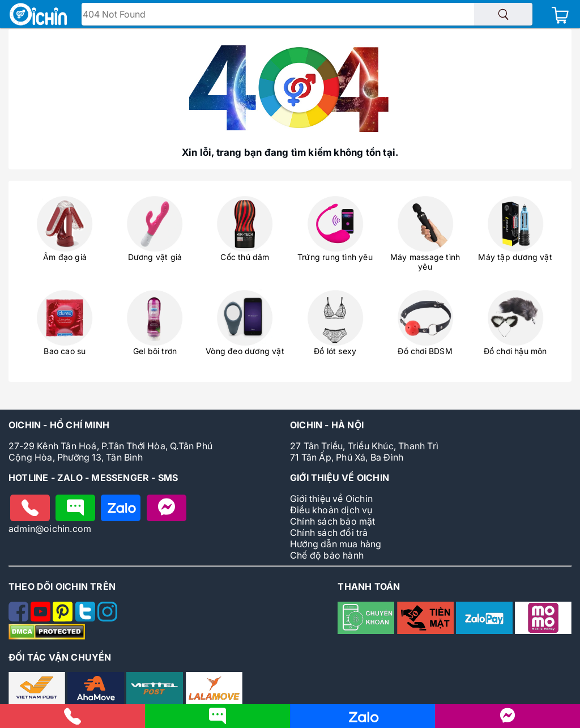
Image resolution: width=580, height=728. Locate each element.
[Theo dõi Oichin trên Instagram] (107, 618)
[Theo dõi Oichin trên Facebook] (20, 618)
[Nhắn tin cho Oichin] (75, 508)
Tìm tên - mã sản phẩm (136, 15)
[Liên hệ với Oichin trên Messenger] (507, 720)
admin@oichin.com (50, 529)
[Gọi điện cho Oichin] (30, 508)
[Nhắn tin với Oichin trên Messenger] (167, 508)
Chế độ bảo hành (327, 555)
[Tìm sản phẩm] (503, 14)
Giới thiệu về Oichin (331, 499)
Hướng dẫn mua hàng (336, 544)
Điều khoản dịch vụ (331, 510)
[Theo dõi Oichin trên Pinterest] (64, 618)
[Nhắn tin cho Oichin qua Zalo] (362, 721)
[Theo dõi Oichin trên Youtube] (42, 618)
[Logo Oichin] (38, 15)
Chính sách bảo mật (333, 521)
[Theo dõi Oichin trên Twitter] (86, 618)
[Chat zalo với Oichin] (121, 508)
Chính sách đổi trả (329, 533)
